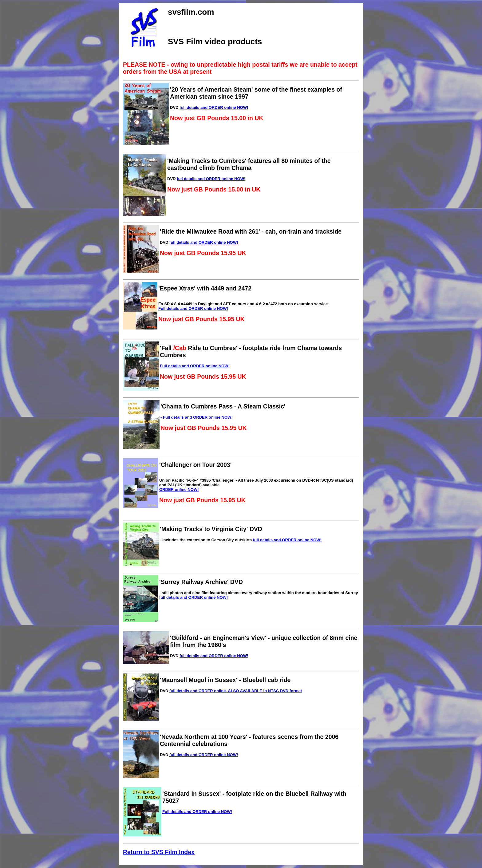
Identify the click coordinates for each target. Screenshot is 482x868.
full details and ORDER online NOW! (214, 107)
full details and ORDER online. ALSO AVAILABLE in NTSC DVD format (236, 691)
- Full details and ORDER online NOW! (197, 417)
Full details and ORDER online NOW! (193, 308)
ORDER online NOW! (179, 489)
